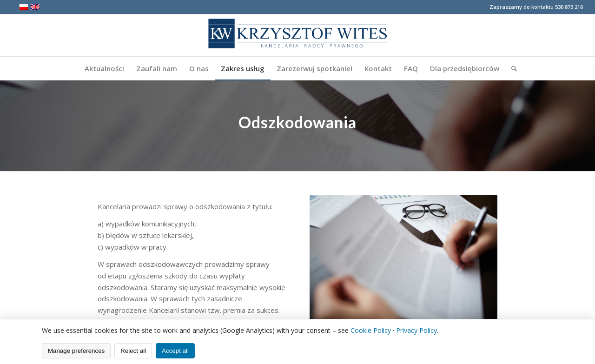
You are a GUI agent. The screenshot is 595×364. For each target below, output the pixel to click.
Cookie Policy (371, 330)
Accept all (175, 351)
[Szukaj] (511, 68)
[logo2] (297, 35)
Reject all (133, 351)
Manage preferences (76, 351)
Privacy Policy (416, 330)
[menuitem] (104, 68)
